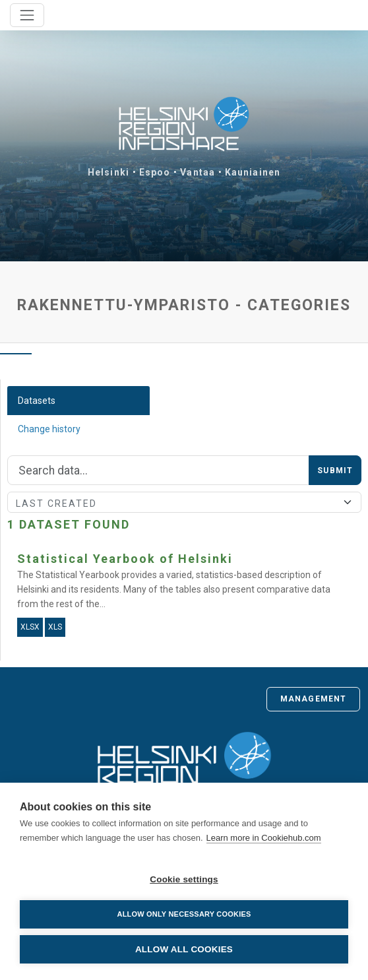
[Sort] (184, 502)
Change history (49, 429)
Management (313, 699)
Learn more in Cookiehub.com (264, 838)
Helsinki (108, 172)
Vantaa (198, 172)
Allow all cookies (184, 949)
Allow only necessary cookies (184, 914)
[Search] (158, 471)
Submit (335, 471)
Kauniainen (253, 172)
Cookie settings (184, 879)
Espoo (155, 172)
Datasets (37, 401)
